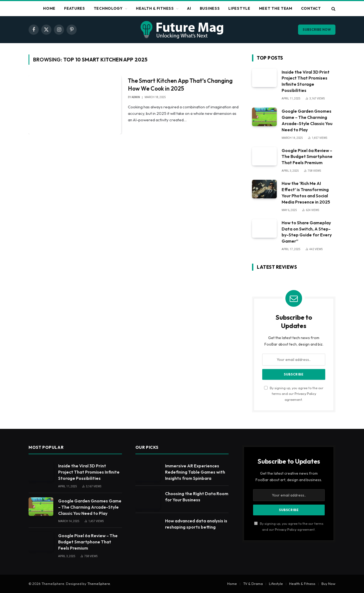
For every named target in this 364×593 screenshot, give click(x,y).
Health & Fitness (155, 8)
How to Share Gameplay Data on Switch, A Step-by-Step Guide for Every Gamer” (307, 232)
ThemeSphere (99, 584)
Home (49, 8)
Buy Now (328, 584)
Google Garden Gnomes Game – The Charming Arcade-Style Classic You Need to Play (307, 120)
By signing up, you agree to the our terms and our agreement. (294, 394)
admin (136, 97)
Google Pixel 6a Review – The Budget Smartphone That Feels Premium (307, 157)
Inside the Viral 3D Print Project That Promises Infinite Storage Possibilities (306, 81)
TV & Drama (253, 584)
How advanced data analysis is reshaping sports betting (196, 524)
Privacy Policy (305, 394)
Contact (311, 8)
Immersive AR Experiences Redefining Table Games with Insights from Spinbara (195, 472)
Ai (189, 8)
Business (210, 8)
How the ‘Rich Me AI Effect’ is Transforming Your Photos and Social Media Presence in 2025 (306, 193)
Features (75, 8)
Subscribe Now (317, 30)
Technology (108, 8)
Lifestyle (239, 8)
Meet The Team (276, 8)
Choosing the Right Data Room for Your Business (197, 497)
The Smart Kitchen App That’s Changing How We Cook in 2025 (180, 85)
